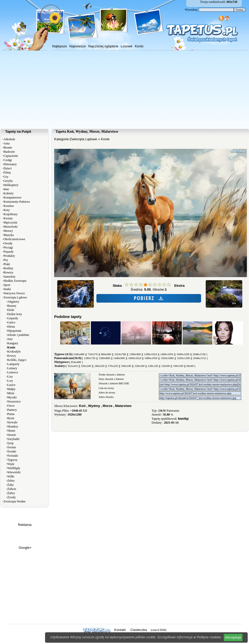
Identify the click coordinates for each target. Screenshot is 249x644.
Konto (139, 46)
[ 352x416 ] (73, 366)
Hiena (11, 327)
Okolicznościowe (14, 239)
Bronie (8, 148)
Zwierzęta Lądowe (15, 297)
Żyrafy (12, 497)
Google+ (25, 548)
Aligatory (13, 302)
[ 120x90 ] (165, 366)
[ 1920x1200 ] (183, 358)
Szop (10, 443)
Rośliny (8, 268)
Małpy (11, 389)
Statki (7, 289)
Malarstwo (123, 406)
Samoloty (10, 277)
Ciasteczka (139, 630)
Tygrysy (12, 460)
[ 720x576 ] (93, 354)
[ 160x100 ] (126, 366)
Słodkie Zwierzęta (15, 281)
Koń (82, 406)
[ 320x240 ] (86, 366)
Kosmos (9, 206)
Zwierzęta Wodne (15, 501)
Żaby (11, 485)
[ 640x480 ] (79, 354)
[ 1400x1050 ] (167, 354)
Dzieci (8, 168)
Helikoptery (11, 185)
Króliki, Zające (17, 360)
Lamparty (13, 364)
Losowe (126, 46)
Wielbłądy (14, 468)
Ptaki (7, 264)
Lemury (12, 368)
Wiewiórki (14, 472)
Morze (108, 406)
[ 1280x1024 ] (150, 354)
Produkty (9, 256)
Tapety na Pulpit (18, 132)
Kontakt (120, 630)
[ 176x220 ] (113, 366)
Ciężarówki (11, 156)
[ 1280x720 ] (89, 358)
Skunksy (13, 426)
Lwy (10, 381)
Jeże (10, 339)
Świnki (12, 451)
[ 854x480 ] (76, 362)
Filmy (7, 173)
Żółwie (12, 489)
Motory (8, 231)
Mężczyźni (11, 222)
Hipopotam (14, 331)
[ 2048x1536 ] (199, 354)
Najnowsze (78, 46)
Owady (8, 243)
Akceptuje (233, 637)
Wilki (11, 476)
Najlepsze (60, 46)
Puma (11, 414)
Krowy (12, 356)
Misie (11, 393)
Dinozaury (10, 164)
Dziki (11, 310)
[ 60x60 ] (190, 366)
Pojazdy (9, 252)
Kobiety (9, 193)
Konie (105, 139)
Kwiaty (8, 218)
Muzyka (9, 235)
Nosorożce (14, 401)
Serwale (12, 422)
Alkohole (10, 139)
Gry (6, 177)
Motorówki (11, 227)
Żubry (11, 493)
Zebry (11, 481)
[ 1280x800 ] (104, 358)
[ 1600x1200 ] (183, 354)
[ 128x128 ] (153, 366)
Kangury (13, 343)
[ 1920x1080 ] (167, 358)
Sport (7, 285)
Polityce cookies (209, 637)
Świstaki (13, 456)
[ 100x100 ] (178, 366)
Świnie (12, 447)
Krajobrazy (11, 214)
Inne (6, 189)
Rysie (11, 418)
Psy (6, 260)
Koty (7, 210)
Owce (11, 406)
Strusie (12, 435)
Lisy (10, 377)
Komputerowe (13, 197)
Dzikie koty (15, 314)
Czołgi (8, 160)
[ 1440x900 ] (119, 358)
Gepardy (13, 318)
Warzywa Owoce (14, 293)
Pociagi (8, 247)
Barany (12, 306)
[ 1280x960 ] (135, 354)
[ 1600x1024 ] (135, 358)
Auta (7, 143)
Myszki (12, 397)
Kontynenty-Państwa (17, 202)
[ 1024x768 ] (120, 354)
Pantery (12, 410)
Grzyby (8, 181)
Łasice (11, 385)
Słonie (11, 431)
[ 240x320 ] (99, 366)
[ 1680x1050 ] (151, 358)
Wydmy (94, 406)
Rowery (9, 272)
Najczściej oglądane (103, 46)
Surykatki (13, 439)
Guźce (11, 322)
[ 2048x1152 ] (200, 358)
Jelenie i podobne (18, 335)
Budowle (9, 152)
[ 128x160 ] (139, 366)
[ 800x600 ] (106, 354)
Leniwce (13, 372)
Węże (11, 464)
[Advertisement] (124, 90)
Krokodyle (14, 352)
